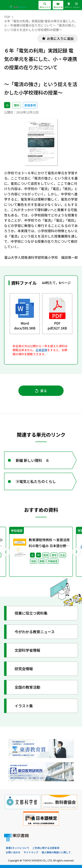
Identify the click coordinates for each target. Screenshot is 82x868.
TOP (7, 17)
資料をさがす (45, 5)
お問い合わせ (13, 852)
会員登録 (41, 350)
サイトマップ (31, 852)
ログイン (68, 5)
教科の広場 (58, 5)
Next (76, 552)
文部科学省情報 (27, 650)
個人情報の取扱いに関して (56, 852)
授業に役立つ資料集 (31, 613)
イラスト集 (24, 706)
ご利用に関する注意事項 (46, 848)
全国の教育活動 (27, 687)
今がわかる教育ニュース (35, 632)
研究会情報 (24, 669)
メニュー (76, 5)
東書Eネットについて (17, 848)
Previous (6, 552)
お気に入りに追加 (60, 38)
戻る (41, 391)
